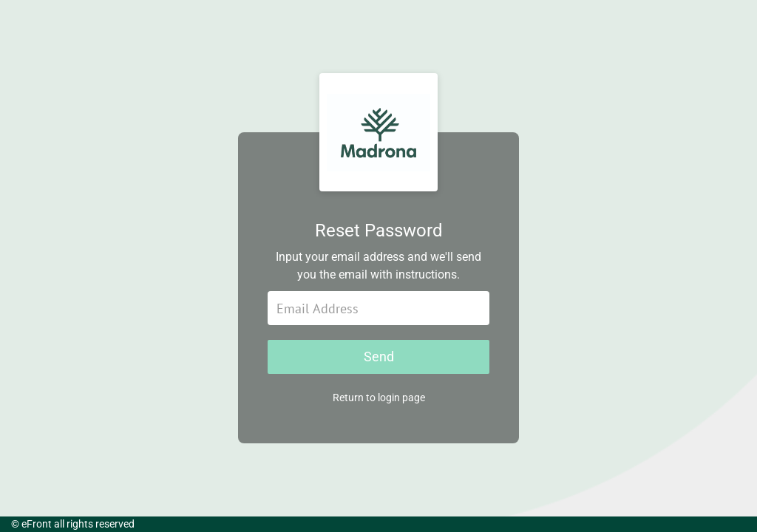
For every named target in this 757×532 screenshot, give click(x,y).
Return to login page (379, 398)
